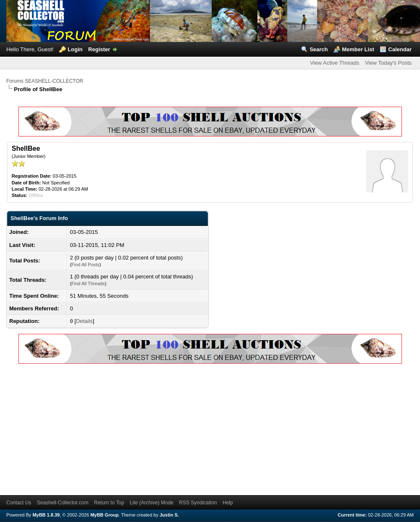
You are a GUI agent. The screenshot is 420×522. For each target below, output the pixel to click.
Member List (358, 49)
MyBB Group (104, 515)
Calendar (400, 49)
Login (75, 49)
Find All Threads (88, 283)
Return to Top (109, 503)
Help (228, 503)
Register (99, 49)
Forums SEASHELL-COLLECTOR (45, 81)
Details (84, 321)
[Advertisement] (135, 428)
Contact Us (19, 503)
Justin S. (169, 515)
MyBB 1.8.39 (46, 515)
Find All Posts (85, 265)
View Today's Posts (388, 63)
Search (319, 49)
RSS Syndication (198, 503)
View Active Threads (335, 63)
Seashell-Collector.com (63, 503)
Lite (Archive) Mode (152, 503)
